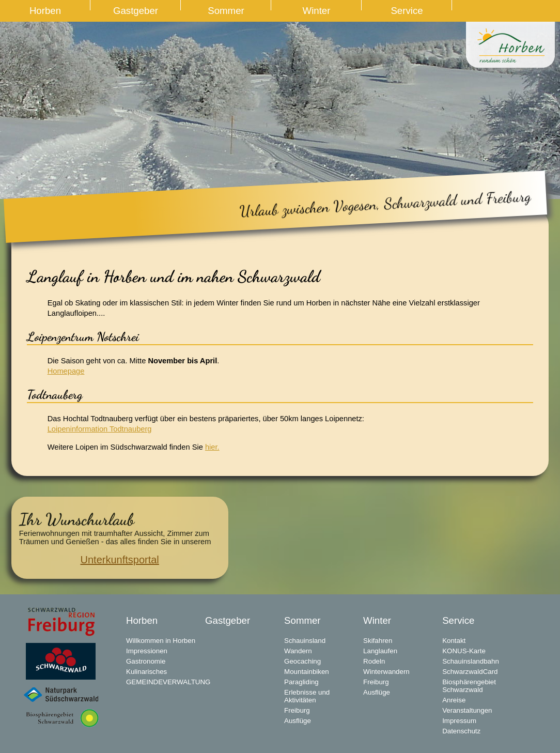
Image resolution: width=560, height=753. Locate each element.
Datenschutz (461, 731)
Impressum (459, 721)
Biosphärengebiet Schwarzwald (469, 686)
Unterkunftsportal (120, 560)
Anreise (454, 700)
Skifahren (378, 641)
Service (407, 11)
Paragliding (301, 682)
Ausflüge (298, 721)
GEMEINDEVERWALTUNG (166, 682)
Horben (45, 11)
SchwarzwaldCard (470, 672)
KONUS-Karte (464, 651)
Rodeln (374, 661)
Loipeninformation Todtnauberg (100, 429)
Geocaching (302, 661)
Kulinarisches (146, 672)
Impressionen (147, 651)
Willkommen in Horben (161, 641)
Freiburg (297, 710)
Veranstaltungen (467, 710)
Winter (317, 11)
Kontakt (454, 641)
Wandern (298, 651)
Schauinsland (305, 641)
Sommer (226, 11)
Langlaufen (380, 651)
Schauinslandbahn (471, 661)
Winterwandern (386, 672)
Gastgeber (136, 11)
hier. (212, 447)
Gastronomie (146, 661)
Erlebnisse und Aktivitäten (307, 696)
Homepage (66, 371)
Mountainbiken (307, 672)
